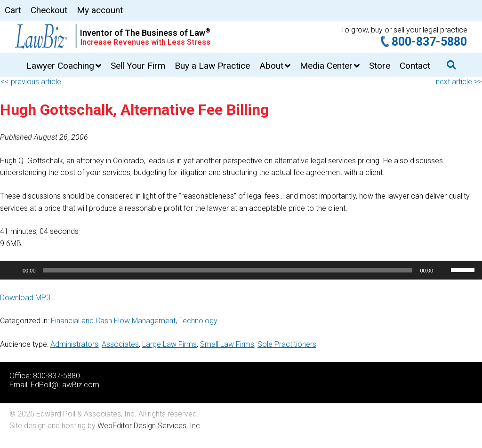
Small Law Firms (227, 344)
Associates (120, 344)
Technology (198, 321)
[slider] (228, 270)
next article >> (459, 82)
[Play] (12, 270)
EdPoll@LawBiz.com (65, 385)
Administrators (74, 344)
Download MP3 (25, 298)
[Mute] (443, 270)
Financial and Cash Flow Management (113, 321)
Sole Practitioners (287, 344)
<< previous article (31, 82)
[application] (241, 270)
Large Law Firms (169, 344)
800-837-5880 (429, 42)
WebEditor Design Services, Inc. (150, 426)
